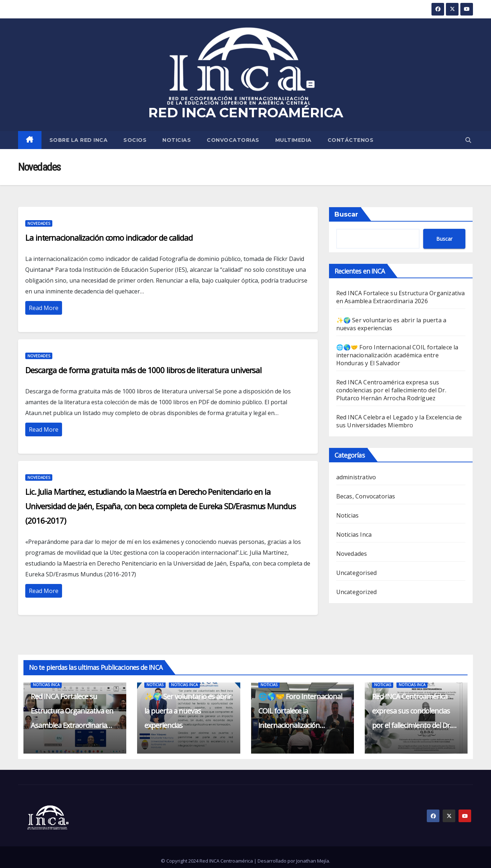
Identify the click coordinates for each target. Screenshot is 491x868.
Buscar (346, 214)
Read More (44, 308)
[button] (468, 140)
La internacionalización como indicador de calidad (109, 237)
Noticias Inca (354, 535)
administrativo (356, 477)
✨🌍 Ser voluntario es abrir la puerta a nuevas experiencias (391, 324)
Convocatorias (233, 140)
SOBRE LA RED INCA (79, 140)
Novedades (39, 223)
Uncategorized (357, 592)
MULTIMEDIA (293, 140)
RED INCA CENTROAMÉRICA (246, 112)
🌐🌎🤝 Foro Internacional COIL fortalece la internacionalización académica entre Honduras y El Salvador (397, 355)
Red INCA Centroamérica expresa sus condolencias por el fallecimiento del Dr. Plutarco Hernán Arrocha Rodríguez (391, 390)
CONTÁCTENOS (351, 140)
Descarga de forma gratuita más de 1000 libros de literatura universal (143, 370)
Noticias (177, 140)
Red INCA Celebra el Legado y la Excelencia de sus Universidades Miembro (399, 421)
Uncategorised (357, 573)
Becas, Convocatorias (366, 496)
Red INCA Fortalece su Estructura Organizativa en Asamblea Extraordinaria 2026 (401, 297)
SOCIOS (135, 140)
